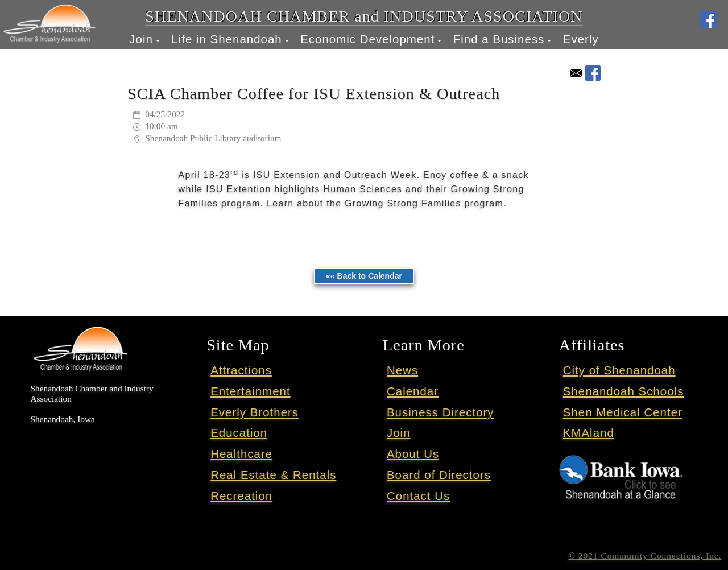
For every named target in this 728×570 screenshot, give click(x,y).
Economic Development (367, 39)
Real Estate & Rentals (273, 475)
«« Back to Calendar (364, 276)
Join (141, 39)
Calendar (413, 391)
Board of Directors (439, 475)
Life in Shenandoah (226, 39)
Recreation (241, 496)
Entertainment (250, 391)
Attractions (241, 370)
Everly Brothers (255, 412)
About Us (413, 454)
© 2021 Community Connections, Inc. (645, 555)
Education (239, 433)
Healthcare (241, 454)
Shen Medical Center (623, 412)
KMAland (589, 433)
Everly (581, 39)
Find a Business (499, 39)
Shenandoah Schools (624, 391)
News (402, 370)
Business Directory (440, 412)
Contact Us (418, 496)
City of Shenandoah (619, 370)
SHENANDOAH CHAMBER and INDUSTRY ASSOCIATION (364, 16)
